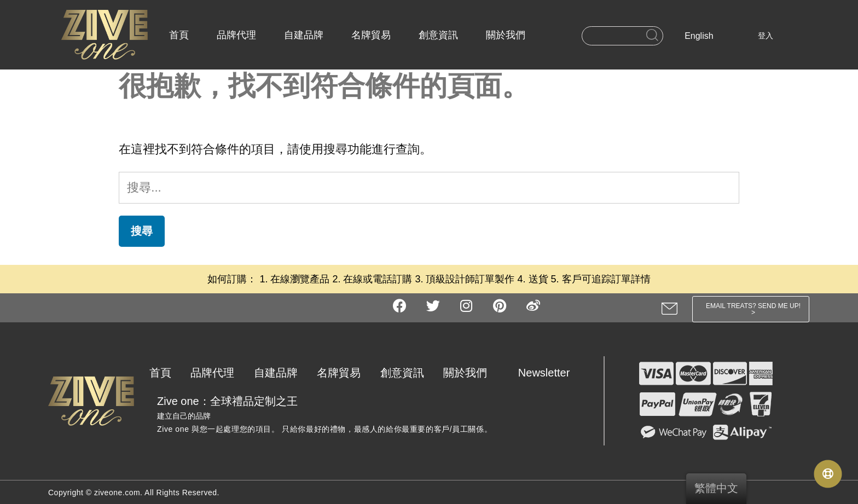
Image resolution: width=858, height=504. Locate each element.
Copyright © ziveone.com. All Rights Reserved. (134, 493)
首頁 (179, 35)
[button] (751, 309)
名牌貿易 (371, 35)
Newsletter (544, 373)
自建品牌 (304, 35)
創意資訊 (438, 35)
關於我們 (506, 35)
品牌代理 (236, 35)
